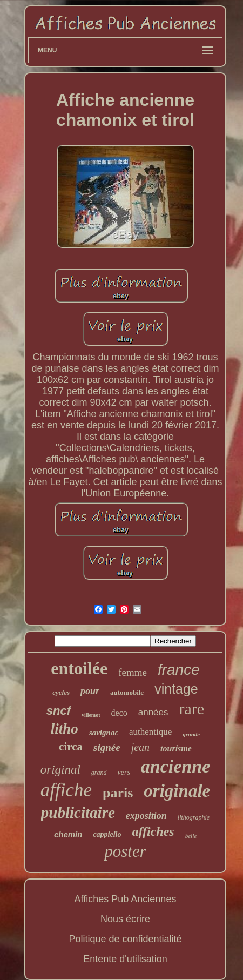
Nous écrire (125, 919)
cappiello (107, 834)
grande (191, 734)
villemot (91, 715)
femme (133, 672)
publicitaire (78, 813)
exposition (146, 816)
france (179, 670)
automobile (127, 692)
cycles (61, 692)
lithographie (194, 817)
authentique (150, 732)
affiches (153, 831)
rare (192, 709)
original (60, 770)
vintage (176, 689)
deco (119, 713)
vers (124, 772)
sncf (59, 711)
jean (140, 747)
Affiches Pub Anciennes (126, 899)
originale (177, 791)
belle (191, 836)
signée (107, 747)
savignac (104, 733)
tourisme (176, 749)
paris (118, 793)
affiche (66, 790)
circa (71, 747)
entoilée (79, 668)
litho (65, 729)
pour (90, 691)
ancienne (175, 766)
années (153, 712)
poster (125, 851)
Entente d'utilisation (125, 959)
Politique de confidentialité (125, 939)
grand (99, 773)
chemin (68, 834)
